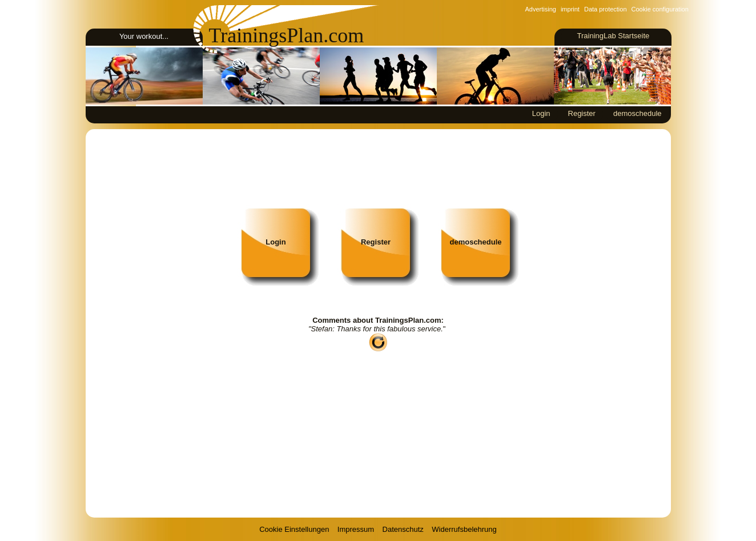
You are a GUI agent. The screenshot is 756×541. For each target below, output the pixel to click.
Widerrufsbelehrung (464, 529)
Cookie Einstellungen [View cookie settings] (294, 529)
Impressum (356, 529)
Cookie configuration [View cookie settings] (660, 9)
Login (541, 113)
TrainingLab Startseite (613, 36)
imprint (570, 9)
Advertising (541, 9)
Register (582, 113)
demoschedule (638, 113)
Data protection (606, 9)
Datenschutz (403, 529)
